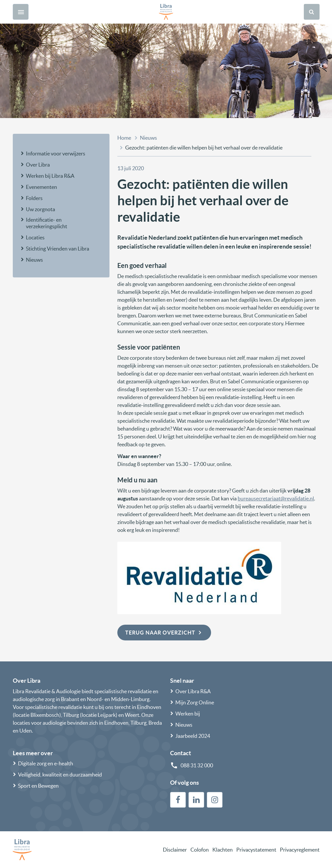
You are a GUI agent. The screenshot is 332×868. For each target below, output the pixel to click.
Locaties (35, 237)
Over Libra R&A (193, 691)
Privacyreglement (300, 850)
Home (124, 138)
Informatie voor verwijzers (56, 153)
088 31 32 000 (197, 765)
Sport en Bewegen (38, 786)
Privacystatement (256, 850)
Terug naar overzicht (164, 633)
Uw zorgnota (40, 209)
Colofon (200, 850)
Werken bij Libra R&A (50, 176)
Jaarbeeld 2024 (193, 736)
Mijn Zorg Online (195, 702)
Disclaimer (175, 850)
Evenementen (41, 187)
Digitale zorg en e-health (46, 763)
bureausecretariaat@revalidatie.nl (276, 498)
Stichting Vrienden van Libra (58, 249)
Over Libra (38, 165)
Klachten (223, 850)
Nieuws (34, 260)
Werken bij (188, 714)
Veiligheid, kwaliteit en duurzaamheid (60, 775)
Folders (34, 198)
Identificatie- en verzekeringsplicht (47, 223)
